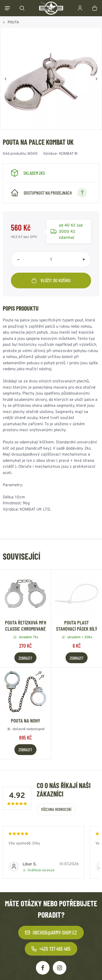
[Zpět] (5, 79)
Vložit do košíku (51, 280)
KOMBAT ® (68, 153)
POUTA (13, 22)
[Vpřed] (97, 79)
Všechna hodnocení (56, 809)
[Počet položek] (51, 259)
